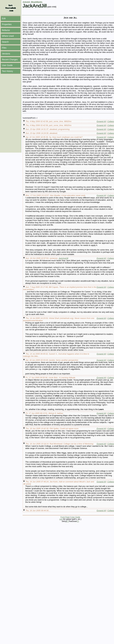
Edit (4, 18)
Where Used (8, 36)
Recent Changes (10, 60)
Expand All (101, 121)
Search (5, 42)
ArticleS (26, 2)
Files (4, 48)
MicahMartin (37, 2)
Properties (7, 24)
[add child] (52, 7)
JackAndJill (63, 258)
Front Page (65, 517)
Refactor (6, 30)
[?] (110, 155)
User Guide (7, 65)
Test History (7, 71)
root (61, 519)
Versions (6, 54)
